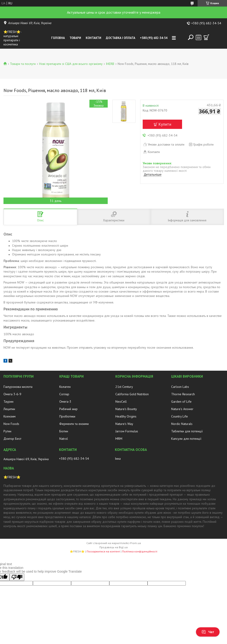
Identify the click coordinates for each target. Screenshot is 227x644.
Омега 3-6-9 (12, 394)
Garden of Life (181, 402)
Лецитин (9, 409)
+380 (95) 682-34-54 (154, 38)
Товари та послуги (23, 64)
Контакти (93, 38)
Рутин (7, 431)
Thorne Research (183, 394)
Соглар (64, 394)
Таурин (8, 402)
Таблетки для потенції (187, 431)
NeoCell (121, 402)
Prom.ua (136, 543)
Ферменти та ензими (74, 424)
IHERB (110, 64)
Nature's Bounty (126, 409)
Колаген (65, 387)
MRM (119, 439)
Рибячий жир (68, 409)
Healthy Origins (126, 416)
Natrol (64, 439)
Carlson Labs (180, 387)
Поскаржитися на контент (103, 551)
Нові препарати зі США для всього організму (71, 64)
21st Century (124, 387)
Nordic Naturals (182, 424)
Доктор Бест (12, 439)
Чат (208, 632)
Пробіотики (67, 416)
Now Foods (11, 424)
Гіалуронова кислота (18, 387)
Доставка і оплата (121, 38)
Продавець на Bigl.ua (113, 547)
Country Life (180, 416)
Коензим (9, 416)
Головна (58, 38)
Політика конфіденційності (140, 551)
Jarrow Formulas (127, 431)
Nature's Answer (182, 409)
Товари (75, 38)
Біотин (64, 431)
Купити (165, 124)
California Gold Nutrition (132, 394)
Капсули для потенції (186, 439)
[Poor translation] (17, 577)
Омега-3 (65, 402)
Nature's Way (124, 424)
